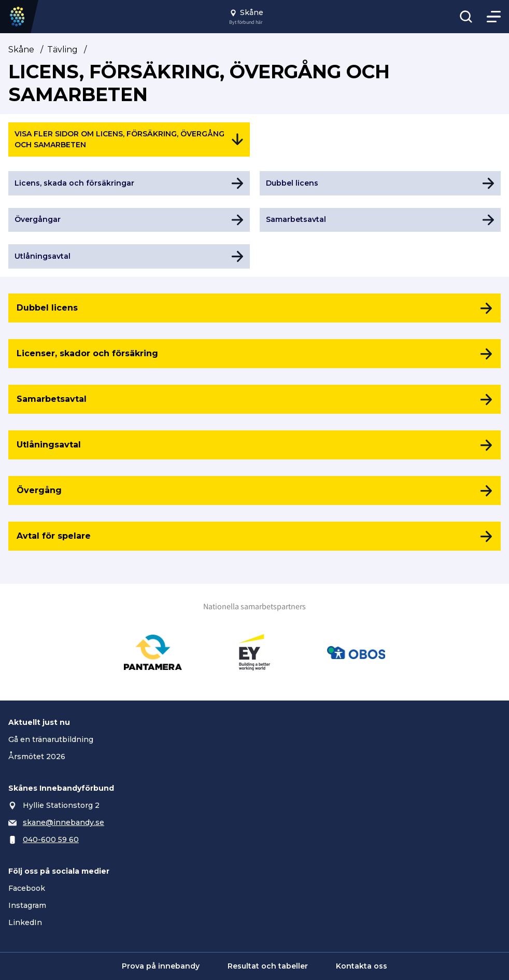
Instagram (27, 905)
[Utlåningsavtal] (254, 445)
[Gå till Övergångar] (129, 220)
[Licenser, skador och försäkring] (254, 354)
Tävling (62, 50)
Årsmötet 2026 (37, 757)
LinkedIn (25, 922)
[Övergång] (254, 491)
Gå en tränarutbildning (51, 739)
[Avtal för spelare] (254, 536)
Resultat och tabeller (268, 966)
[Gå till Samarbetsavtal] (380, 220)
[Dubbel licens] (254, 308)
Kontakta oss (362, 966)
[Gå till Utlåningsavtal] (129, 256)
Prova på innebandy (161, 966)
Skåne (21, 50)
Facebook (27, 888)
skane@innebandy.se (63, 822)
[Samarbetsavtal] (254, 399)
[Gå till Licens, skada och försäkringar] (129, 183)
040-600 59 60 (51, 839)
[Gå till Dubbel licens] (380, 183)
